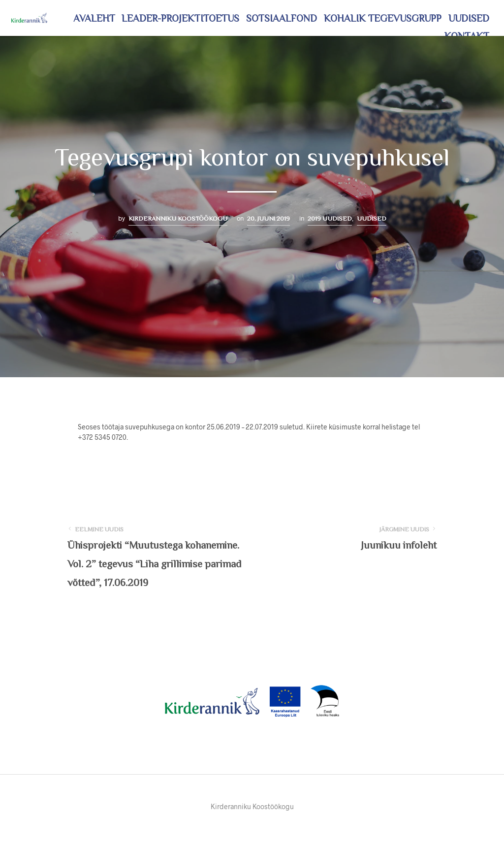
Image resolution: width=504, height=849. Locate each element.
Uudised (469, 18)
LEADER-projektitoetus (180, 18)
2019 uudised (330, 218)
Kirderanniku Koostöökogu (178, 218)
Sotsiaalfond (282, 18)
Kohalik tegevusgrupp (383, 18)
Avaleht (94, 18)
